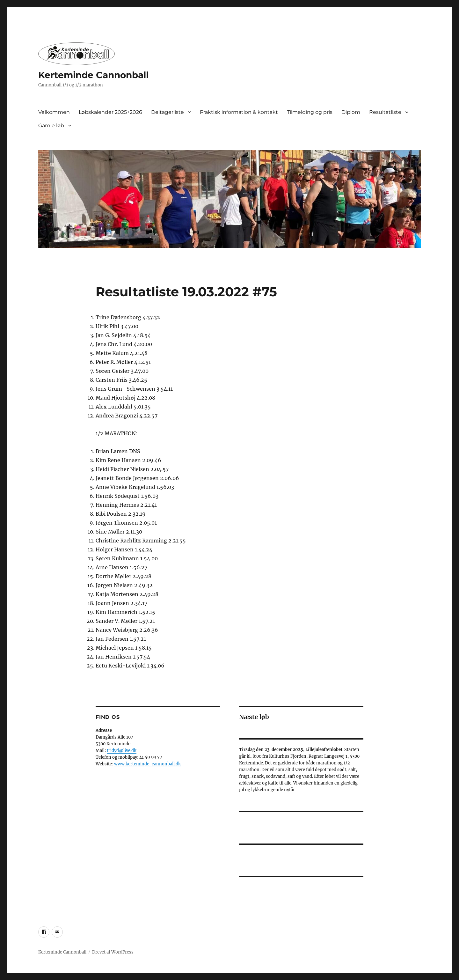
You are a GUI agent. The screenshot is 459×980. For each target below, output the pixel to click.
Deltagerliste (168, 112)
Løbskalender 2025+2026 (110, 112)
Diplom (351, 112)
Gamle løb (51, 125)
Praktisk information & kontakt (239, 112)
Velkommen (54, 112)
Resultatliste (385, 112)
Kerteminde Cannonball (93, 75)
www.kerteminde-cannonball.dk (147, 764)
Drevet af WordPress (113, 952)
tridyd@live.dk (122, 751)
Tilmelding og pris (310, 112)
